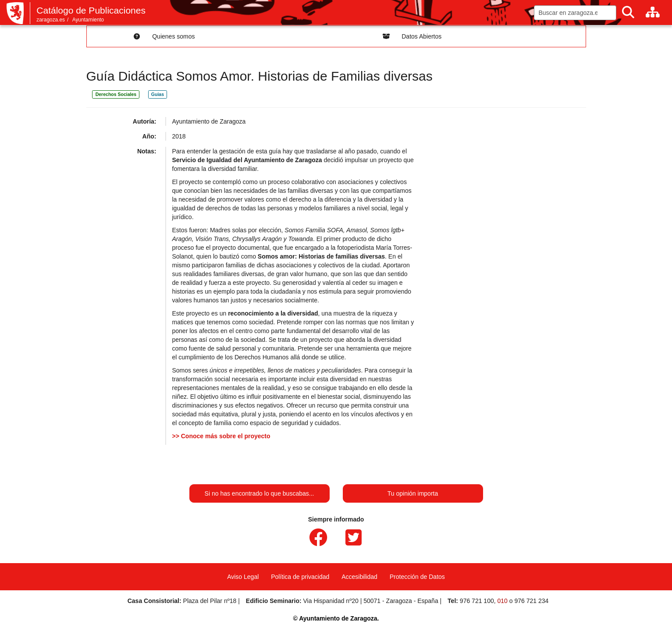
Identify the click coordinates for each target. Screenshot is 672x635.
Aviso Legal (243, 577)
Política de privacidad (300, 577)
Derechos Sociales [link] (116, 94)
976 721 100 (477, 601)
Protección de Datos (417, 577)
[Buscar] (628, 12)
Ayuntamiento (88, 20)
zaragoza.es (51, 20)
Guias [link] (158, 94)
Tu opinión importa (413, 493)
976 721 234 (531, 601)
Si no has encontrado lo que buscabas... (260, 493)
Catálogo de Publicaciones (91, 10)
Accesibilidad (359, 577)
